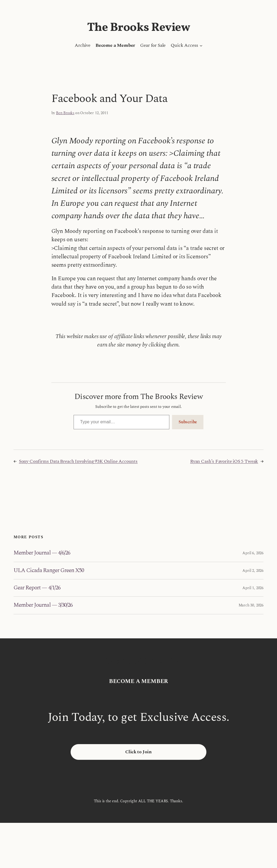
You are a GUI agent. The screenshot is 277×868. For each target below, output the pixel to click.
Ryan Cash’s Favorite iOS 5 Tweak (224, 461)
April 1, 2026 (253, 588)
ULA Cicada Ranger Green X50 (49, 571)
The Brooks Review (139, 28)
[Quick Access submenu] (201, 45)
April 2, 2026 (253, 571)
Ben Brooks (65, 113)
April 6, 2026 (253, 553)
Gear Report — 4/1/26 (37, 588)
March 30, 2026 (251, 605)
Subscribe (188, 422)
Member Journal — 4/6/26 (42, 553)
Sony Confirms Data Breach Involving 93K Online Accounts (78, 461)
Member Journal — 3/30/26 (43, 605)
